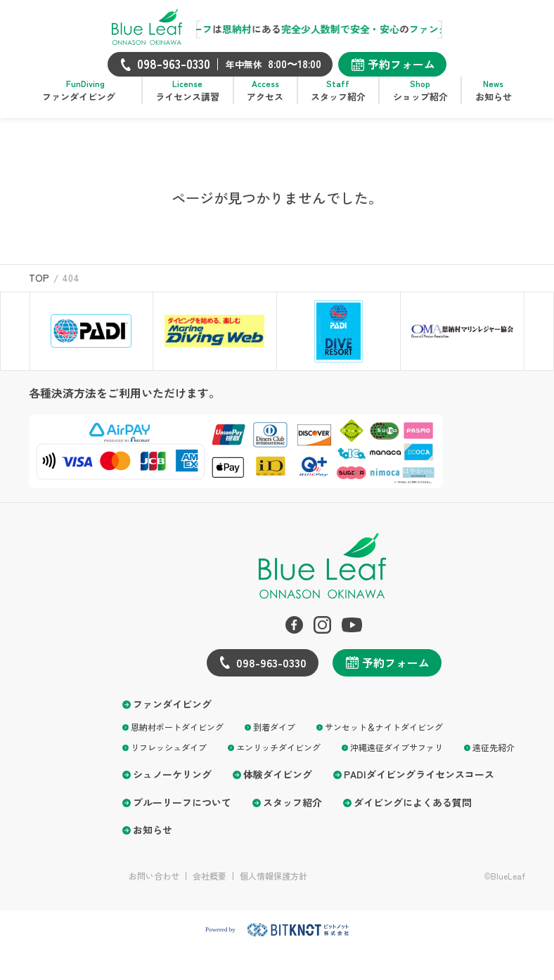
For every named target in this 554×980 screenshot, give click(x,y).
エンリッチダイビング (278, 758)
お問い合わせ (154, 887)
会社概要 (210, 887)
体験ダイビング (278, 785)
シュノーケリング (172, 785)
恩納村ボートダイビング (177, 737)
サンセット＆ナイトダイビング (384, 737)
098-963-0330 (271, 673)
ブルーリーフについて (182, 813)
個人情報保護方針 (273, 887)
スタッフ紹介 (292, 813)
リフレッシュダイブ (169, 758)
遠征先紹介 (494, 758)
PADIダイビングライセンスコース (419, 785)
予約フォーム (401, 64)
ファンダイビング (172, 715)
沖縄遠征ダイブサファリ (397, 758)
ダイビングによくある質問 (413, 813)
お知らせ (153, 841)
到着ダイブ (274, 737)
